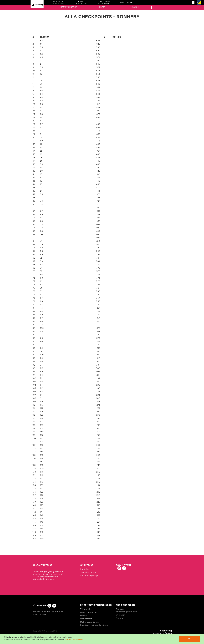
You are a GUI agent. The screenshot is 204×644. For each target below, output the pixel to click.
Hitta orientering (88, 612)
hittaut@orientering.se (44, 579)
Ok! (189, 639)
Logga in (135, 7)
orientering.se (39, 614)
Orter (102, 7)
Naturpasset (86, 619)
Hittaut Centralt (69, 7)
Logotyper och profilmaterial (94, 625)
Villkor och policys (89, 576)
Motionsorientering (90, 622)
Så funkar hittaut (88, 572)
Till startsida (86, 609)
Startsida (85, 569)
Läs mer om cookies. (74, 640)
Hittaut (84, 616)
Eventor (120, 618)
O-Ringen (121, 615)
